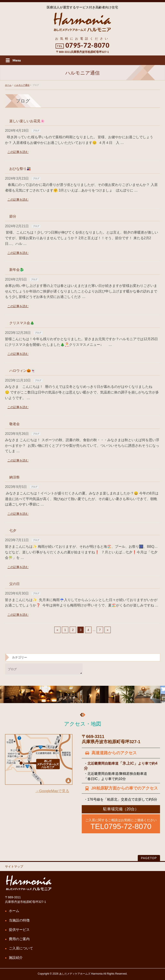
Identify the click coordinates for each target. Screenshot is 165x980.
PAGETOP (149, 858)
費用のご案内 (19, 939)
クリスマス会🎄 (22, 323)
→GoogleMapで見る (52, 791)
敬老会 (14, 424)
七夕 (13, 531)
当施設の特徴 (19, 920)
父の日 (14, 584)
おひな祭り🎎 (20, 169)
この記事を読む (18, 152)
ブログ (36, 131)
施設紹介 (16, 958)
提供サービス (19, 930)
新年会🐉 (17, 270)
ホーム (14, 911)
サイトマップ (14, 866)
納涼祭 (14, 477)
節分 (13, 216)
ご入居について (21, 948)
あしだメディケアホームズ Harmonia (81, 974)
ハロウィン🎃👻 (22, 371)
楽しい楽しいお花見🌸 (27, 121)
